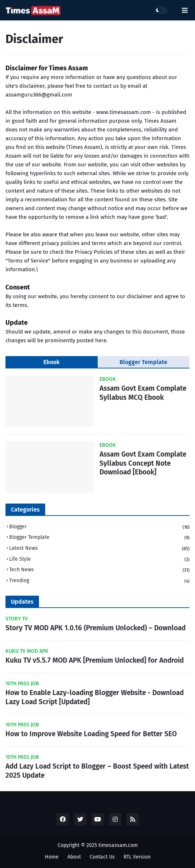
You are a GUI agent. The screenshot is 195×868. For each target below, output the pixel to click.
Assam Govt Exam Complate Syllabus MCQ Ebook (143, 393)
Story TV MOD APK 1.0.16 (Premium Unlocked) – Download (95, 628)
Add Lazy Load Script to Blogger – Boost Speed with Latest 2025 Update (97, 771)
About (74, 857)
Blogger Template (143, 362)
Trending (99, 581)
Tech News (99, 570)
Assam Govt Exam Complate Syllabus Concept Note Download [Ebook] (143, 463)
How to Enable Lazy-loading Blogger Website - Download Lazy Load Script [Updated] (95, 697)
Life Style (99, 560)
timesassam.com (118, 845)
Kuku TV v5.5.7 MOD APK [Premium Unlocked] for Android (95, 660)
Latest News (99, 549)
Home (52, 857)
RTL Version (137, 857)
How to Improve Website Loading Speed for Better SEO (91, 734)
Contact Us (102, 857)
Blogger (99, 527)
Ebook (52, 362)
